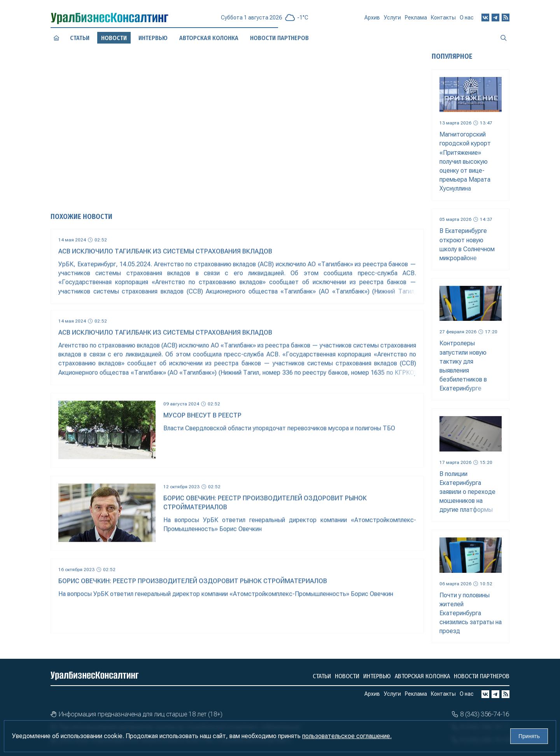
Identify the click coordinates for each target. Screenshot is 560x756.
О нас (467, 17)
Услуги (392, 20)
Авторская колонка (422, 676)
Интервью (377, 676)
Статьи (80, 38)
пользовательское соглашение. (347, 736)
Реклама (416, 19)
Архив (372, 21)
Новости (347, 676)
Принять (529, 736)
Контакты (443, 19)
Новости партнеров (482, 676)
